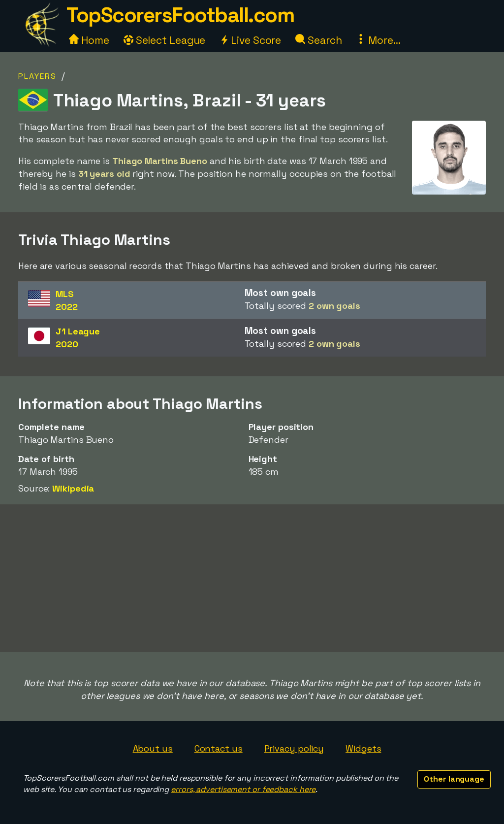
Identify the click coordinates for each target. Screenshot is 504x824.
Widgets (363, 748)
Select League (165, 40)
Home (89, 40)
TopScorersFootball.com (180, 15)
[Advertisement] (252, 578)
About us (153, 748)
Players (37, 76)
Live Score (250, 40)
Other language (454, 779)
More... (378, 40)
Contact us (219, 748)
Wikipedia (73, 488)
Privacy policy (294, 748)
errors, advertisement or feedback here (243, 789)
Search (318, 40)
